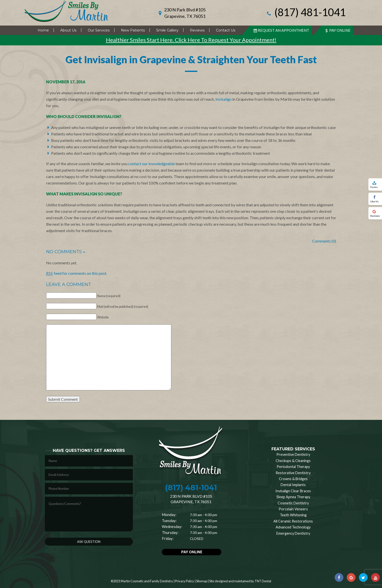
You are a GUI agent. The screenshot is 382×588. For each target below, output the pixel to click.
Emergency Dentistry (293, 533)
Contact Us (226, 30)
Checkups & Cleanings (293, 461)
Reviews (197, 30)
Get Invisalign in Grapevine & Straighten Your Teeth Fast (191, 60)
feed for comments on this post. (77, 273)
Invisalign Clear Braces (293, 491)
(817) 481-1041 (306, 13)
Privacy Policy (185, 581)
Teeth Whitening (293, 515)
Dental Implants (293, 485)
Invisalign (223, 99)
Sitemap (202, 581)
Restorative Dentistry (293, 473)
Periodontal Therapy (293, 467)
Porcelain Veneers (293, 509)
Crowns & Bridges (293, 479)
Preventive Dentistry (293, 454)
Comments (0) (324, 241)
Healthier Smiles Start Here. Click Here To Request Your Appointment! (191, 40)
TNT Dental (263, 581)
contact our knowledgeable (151, 164)
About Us (68, 30)
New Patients (133, 30)
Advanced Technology (293, 527)
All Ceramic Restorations (293, 521)
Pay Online (337, 30)
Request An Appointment (281, 30)
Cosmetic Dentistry (293, 503)
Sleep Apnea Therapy (293, 497)
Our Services (99, 30)
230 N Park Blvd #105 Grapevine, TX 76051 (185, 13)
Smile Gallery (167, 30)
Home (43, 30)
